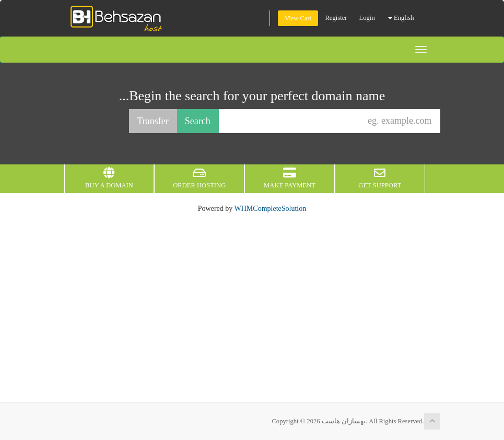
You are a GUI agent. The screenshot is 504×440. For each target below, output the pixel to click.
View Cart (298, 18)
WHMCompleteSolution (271, 209)
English (401, 18)
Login (367, 18)
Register (336, 18)
